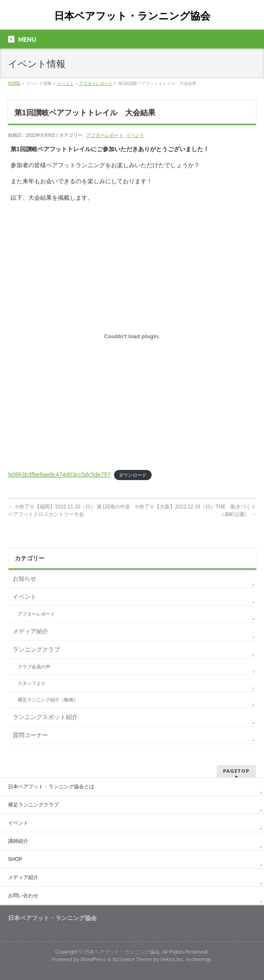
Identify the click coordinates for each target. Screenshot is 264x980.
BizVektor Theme (132, 959)
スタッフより (32, 683)
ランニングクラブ (36, 649)
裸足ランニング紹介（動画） (48, 700)
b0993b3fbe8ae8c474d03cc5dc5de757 (60, 475)
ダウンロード (133, 475)
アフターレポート (96, 83)
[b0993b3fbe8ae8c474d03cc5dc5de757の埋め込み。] (132, 337)
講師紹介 (18, 841)
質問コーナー (30, 735)
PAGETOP (236, 771)
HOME (14, 83)
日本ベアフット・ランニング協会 (132, 16)
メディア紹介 (30, 631)
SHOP (15, 859)
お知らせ (24, 578)
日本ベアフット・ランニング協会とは (51, 787)
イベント (65, 83)
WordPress (94, 959)
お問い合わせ (23, 896)
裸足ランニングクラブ (33, 805)
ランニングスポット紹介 (45, 717)
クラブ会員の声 (34, 667)
